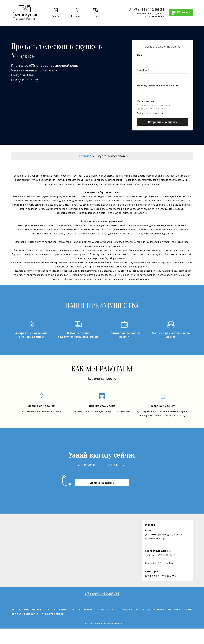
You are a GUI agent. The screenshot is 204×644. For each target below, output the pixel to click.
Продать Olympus (180, 609)
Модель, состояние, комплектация (158, 86)
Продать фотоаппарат (27, 609)
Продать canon (57, 609)
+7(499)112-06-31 (166, 555)
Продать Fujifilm (153, 609)
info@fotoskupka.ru (164, 563)
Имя (139, 55)
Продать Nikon (82, 609)
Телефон (143, 70)
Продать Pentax (53, 614)
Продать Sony (105, 609)
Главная (85, 156)
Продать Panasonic (25, 614)
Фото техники (146, 101)
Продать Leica (128, 609)
